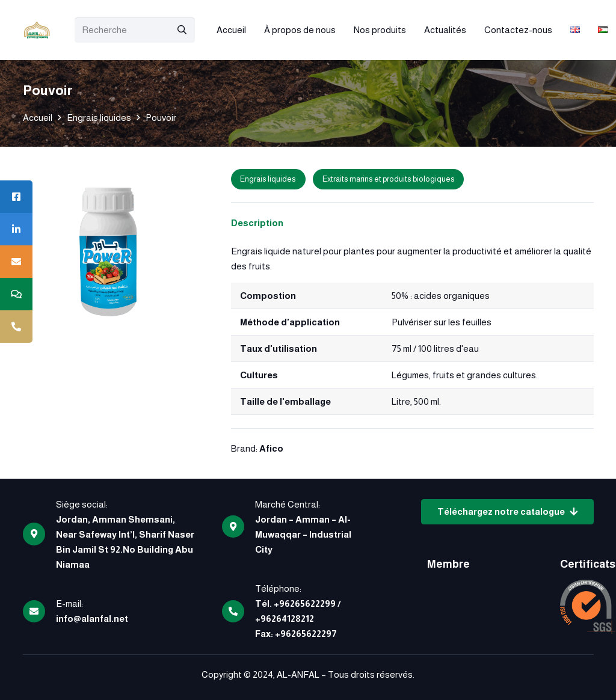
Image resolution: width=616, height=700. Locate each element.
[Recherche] (135, 30)
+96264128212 (285, 619)
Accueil (38, 118)
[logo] (37, 30)
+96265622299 (305, 603)
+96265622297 (306, 634)
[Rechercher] (182, 30)
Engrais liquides (99, 118)
